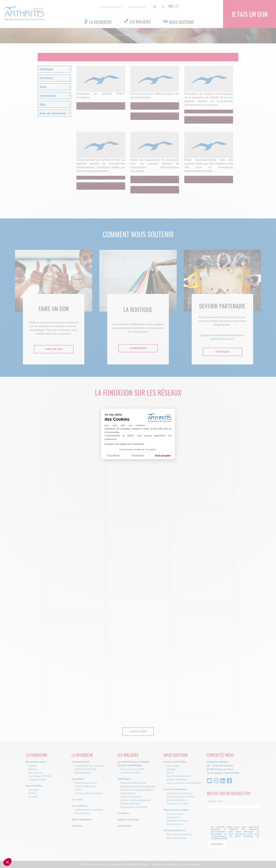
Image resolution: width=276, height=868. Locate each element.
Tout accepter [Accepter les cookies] (163, 456)
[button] (7, 862)
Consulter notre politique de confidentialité (124, 444)
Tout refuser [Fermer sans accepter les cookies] (113, 456)
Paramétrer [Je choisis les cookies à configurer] (138, 456)
